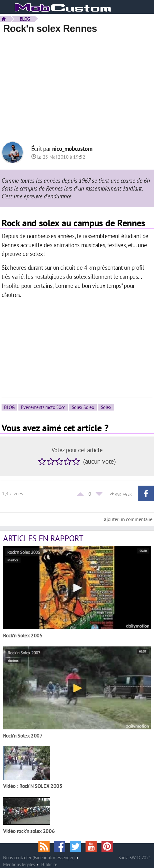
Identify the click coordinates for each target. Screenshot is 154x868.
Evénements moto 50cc (43, 407)
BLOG (25, 19)
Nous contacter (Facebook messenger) (39, 858)
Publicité (49, 864)
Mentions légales (19, 864)
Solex (106, 407)
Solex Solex (83, 407)
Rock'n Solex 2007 (23, 735)
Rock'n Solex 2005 (23, 635)
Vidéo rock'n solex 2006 (29, 831)
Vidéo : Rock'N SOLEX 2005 (33, 786)
